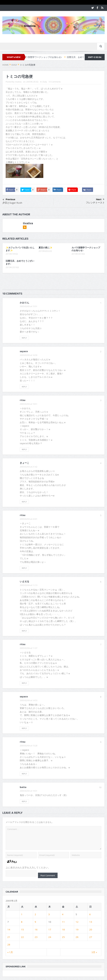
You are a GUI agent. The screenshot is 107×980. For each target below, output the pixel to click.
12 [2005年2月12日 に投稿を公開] (77, 922)
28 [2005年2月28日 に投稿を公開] (9, 944)
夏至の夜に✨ (45, 248)
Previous (9, 200)
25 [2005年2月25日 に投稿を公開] (63, 937)
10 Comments (55, 82)
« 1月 (10, 952)
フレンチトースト (95, 203)
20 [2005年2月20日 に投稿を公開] (91, 929)
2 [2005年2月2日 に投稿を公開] (35, 914)
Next (100, 199)
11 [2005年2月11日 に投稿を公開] (63, 922)
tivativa (18, 82)
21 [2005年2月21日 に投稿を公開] (9, 937)
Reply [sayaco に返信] (24, 387)
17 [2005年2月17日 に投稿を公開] (50, 929)
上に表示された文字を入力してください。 (28, 868)
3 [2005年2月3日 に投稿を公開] (49, 914)
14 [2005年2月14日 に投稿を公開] (9, 929)
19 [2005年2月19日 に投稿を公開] (77, 929)
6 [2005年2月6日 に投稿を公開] (90, 914)
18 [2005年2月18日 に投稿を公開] (63, 929)
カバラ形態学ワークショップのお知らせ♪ (44, 57)
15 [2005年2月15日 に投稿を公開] (22, 929)
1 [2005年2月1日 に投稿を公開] (22, 914)
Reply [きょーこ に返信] (24, 502)
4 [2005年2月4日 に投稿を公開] (63, 914)
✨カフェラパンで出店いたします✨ (20, 249)
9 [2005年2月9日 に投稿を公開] (35, 922)
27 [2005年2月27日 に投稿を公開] (91, 937)
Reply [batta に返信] (24, 801)
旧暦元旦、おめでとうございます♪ (20, 262)
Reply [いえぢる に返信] (24, 631)
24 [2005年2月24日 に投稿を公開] (50, 937)
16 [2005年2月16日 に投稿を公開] (36, 929)
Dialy (45, 82)
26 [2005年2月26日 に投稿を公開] (77, 937)
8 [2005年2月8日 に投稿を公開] (22, 922)
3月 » (94, 952)
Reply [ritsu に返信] (24, 449)
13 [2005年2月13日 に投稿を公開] (91, 922)
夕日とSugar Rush (12, 203)
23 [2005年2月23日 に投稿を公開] (36, 937)
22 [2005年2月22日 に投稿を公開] (22, 937)
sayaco (24, 351)
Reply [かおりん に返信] (24, 338)
